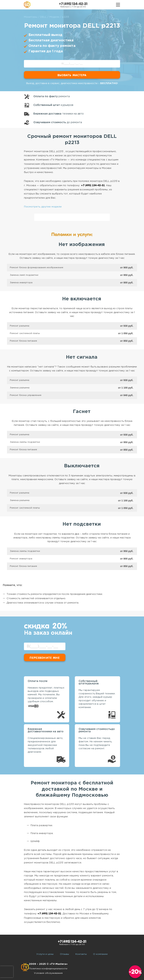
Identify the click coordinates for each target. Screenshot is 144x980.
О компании (100, 954)
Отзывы (64, 954)
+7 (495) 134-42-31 (73, 4)
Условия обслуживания (48, 973)
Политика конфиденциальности (48, 969)
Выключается (82, 466)
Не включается (82, 299)
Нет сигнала (82, 357)
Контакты (81, 954)
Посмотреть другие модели (43, 207)
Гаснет (82, 412)
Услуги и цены (45, 954)
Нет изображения (82, 245)
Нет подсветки (82, 524)
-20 (135, 972)
